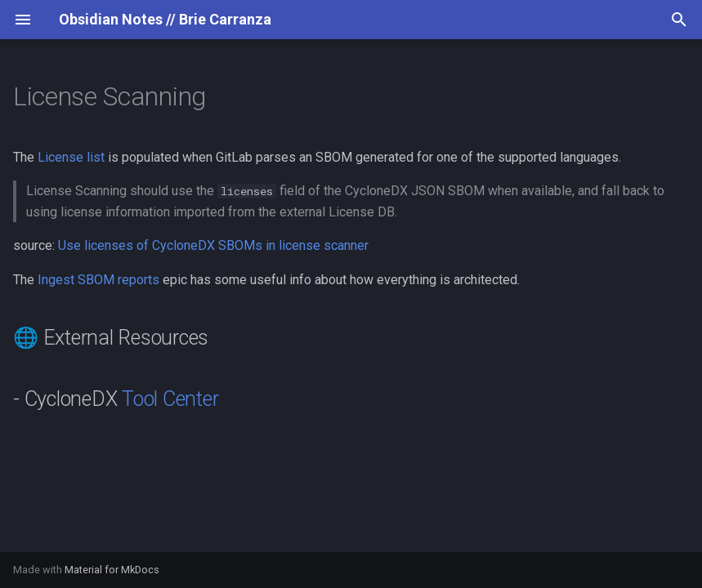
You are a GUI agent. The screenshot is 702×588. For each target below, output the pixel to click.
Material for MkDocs (112, 570)
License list (71, 157)
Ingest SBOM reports (98, 280)
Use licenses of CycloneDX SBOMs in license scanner (213, 245)
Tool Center (170, 399)
